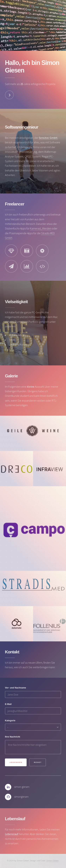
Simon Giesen (52, 860)
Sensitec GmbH (48, 138)
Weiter (9, 95)
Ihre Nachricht (12, 737)
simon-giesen (22, 787)
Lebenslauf (12, 834)
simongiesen (21, 797)
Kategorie (10, 720)
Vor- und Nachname (15, 688)
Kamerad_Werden (41, 228)
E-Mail (8, 704)
